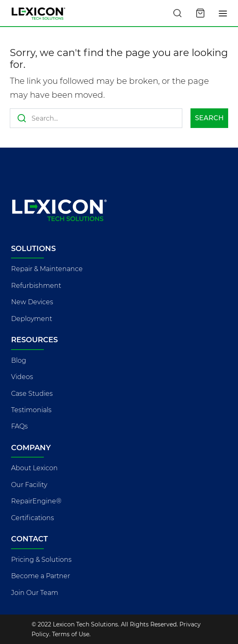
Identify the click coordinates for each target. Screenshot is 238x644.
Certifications (33, 518)
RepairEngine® (36, 501)
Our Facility (29, 485)
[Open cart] (200, 13)
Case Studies (32, 394)
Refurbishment (36, 286)
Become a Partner (41, 576)
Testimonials (31, 410)
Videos (22, 377)
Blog (19, 360)
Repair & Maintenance (47, 269)
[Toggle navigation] (223, 13)
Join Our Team (35, 593)
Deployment (32, 319)
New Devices (32, 302)
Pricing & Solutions (41, 560)
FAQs (19, 426)
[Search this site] (177, 13)
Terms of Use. (71, 634)
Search (209, 118)
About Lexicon (34, 468)
